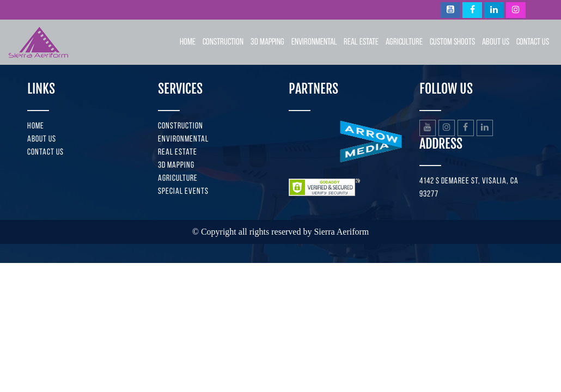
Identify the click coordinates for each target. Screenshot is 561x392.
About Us (496, 42)
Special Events (183, 192)
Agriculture (404, 42)
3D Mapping (267, 42)
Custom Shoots (452, 42)
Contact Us (533, 42)
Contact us (45, 152)
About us (42, 139)
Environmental (314, 42)
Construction (223, 42)
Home (188, 42)
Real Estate (361, 42)
